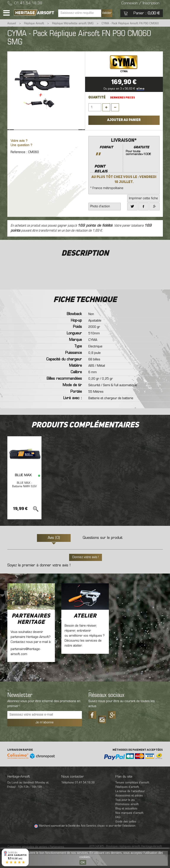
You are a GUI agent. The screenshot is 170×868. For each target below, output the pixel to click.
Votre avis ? (19, 154)
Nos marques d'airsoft (129, 826)
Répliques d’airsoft (127, 800)
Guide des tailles (126, 835)
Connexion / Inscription (140, 3)
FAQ (118, 831)
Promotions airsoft (127, 818)
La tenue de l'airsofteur (130, 805)
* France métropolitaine (124, 177)
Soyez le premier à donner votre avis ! (39, 579)
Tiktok (102, 731)
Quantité (97, 98)
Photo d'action (100, 220)
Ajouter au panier (124, 120)
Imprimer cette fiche (143, 212)
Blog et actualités (126, 822)
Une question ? (21, 159)
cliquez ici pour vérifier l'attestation (116, 839)
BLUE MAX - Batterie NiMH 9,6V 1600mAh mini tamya (24, 501)
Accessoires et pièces (129, 809)
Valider (107, 13)
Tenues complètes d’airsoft (132, 796)
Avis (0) (54, 551)
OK (83, 862)
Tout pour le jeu (125, 813)
